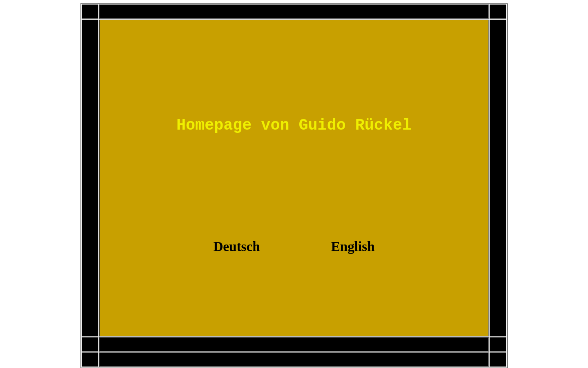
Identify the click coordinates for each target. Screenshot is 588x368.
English (353, 246)
